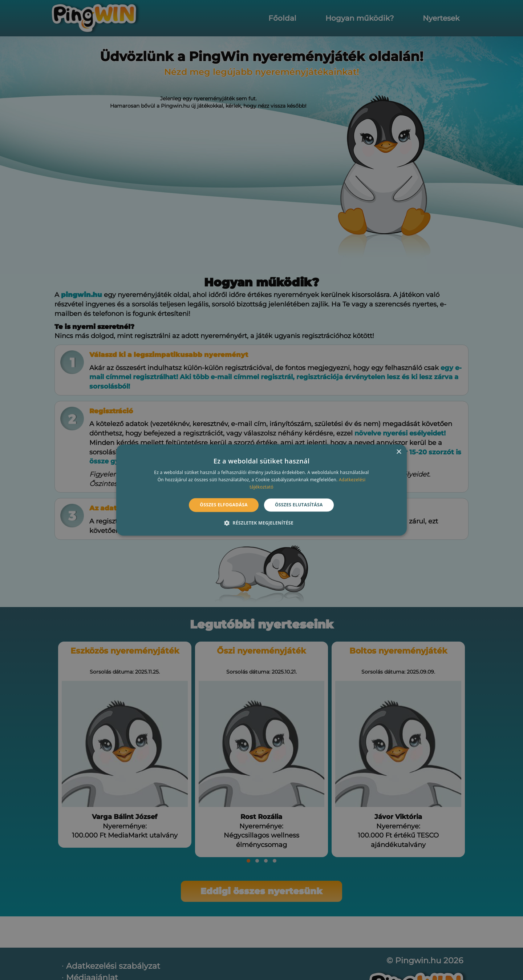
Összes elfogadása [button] (224, 505)
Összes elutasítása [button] (299, 505)
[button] (261, 523)
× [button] (399, 452)
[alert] (261, 490)
